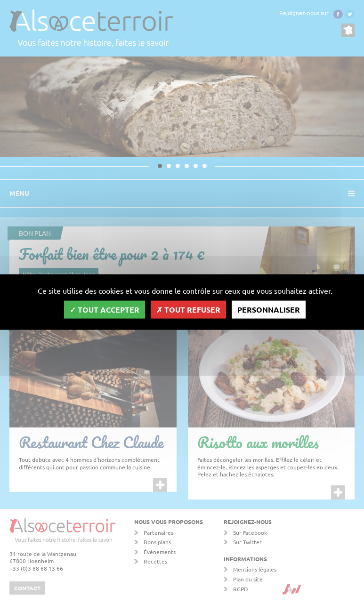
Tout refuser (188, 310)
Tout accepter (105, 310)
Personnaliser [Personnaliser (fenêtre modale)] (269, 310)
